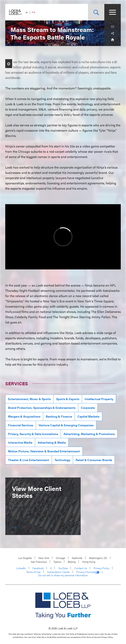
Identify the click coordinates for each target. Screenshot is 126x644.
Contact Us (81, 568)
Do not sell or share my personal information (63, 575)
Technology (62, 460)
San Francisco (39, 562)
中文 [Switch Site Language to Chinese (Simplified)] (34, 12)
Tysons (57, 562)
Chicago (61, 558)
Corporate (88, 408)
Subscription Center (58, 572)
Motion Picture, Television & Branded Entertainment (44, 451)
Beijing (72, 562)
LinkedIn (21, 568)
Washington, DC (98, 558)
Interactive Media (20, 442)
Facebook (38, 568)
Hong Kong (89, 562)
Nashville (77, 558)
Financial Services (21, 425)
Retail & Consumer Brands (94, 460)
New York (44, 558)
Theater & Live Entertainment (29, 460)
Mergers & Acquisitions (24, 416)
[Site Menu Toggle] (113, 12)
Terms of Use (33, 572)
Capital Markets (88, 416)
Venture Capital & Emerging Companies (66, 425)
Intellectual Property (99, 399)
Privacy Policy (101, 568)
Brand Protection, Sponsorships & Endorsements (42, 408)
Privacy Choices (88, 572)
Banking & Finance (59, 416)
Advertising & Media (52, 442)
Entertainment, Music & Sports (29, 399)
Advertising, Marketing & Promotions (89, 434)
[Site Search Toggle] (96, 12)
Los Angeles (25, 558)
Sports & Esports (68, 399)
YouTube (63, 568)
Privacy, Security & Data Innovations (33, 434)
